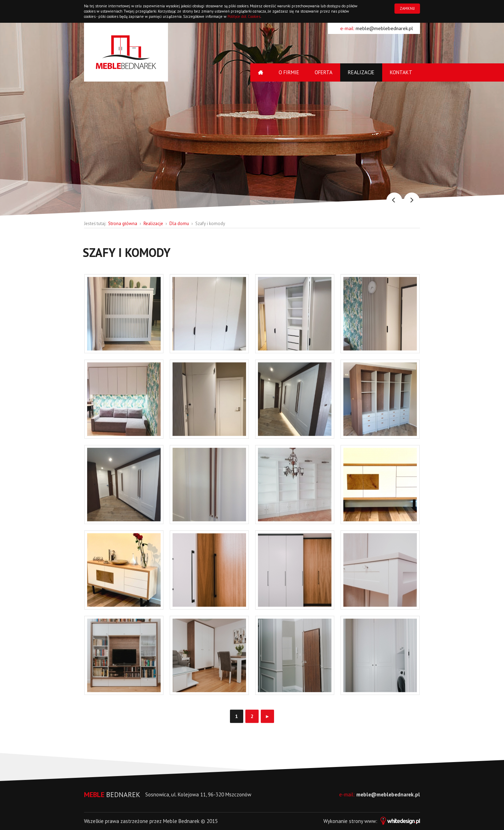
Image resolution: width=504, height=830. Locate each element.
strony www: (384, 821)
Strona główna (123, 224)
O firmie (289, 72)
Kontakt (401, 72)
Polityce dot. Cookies (244, 16)
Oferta (324, 72)
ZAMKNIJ (407, 8)
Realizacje (361, 72)
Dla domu (179, 224)
